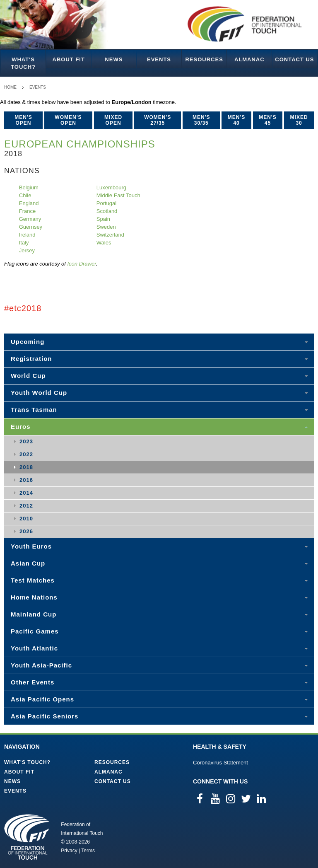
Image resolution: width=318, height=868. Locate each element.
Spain (103, 219)
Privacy (69, 851)
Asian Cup (28, 563)
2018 (26, 467)
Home (10, 87)
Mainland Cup (34, 614)
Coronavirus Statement (220, 763)
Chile (25, 195)
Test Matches (33, 580)
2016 (26, 480)
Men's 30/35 (201, 120)
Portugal (106, 203)
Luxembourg (111, 187)
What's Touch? (23, 63)
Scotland (107, 211)
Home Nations (34, 597)
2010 (26, 519)
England (29, 203)
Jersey (27, 250)
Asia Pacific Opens (42, 699)
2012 (26, 506)
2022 (26, 454)
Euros (21, 427)
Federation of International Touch (27, 837)
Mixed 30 (299, 120)
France (27, 211)
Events (159, 59)
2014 (26, 493)
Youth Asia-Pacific (41, 665)
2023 (26, 441)
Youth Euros (31, 546)
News (114, 59)
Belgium (29, 187)
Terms (88, 851)
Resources (204, 59)
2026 (26, 531)
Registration (31, 359)
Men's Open (23, 120)
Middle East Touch (118, 195)
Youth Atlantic (34, 648)
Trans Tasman (34, 410)
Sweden (106, 227)
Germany (30, 219)
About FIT (69, 59)
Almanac (249, 59)
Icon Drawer (82, 264)
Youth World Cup (39, 393)
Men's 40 (237, 120)
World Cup (28, 376)
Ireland (27, 235)
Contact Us (294, 59)
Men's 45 (268, 120)
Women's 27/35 (158, 120)
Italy (24, 243)
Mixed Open (113, 120)
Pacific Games (35, 631)
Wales (104, 243)
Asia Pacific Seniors (45, 716)
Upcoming (28, 342)
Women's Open (68, 120)
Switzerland (110, 235)
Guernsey (31, 227)
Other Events (33, 682)
